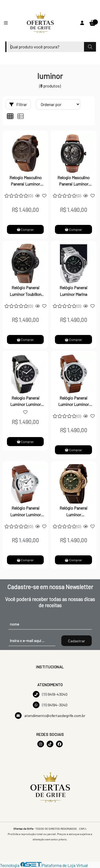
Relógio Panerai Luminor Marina (73, 291)
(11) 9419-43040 (50, 694)
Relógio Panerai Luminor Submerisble (73, 512)
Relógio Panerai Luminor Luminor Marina (73, 402)
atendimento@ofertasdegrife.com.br (50, 716)
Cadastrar (77, 641)
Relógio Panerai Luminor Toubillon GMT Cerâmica (25, 291)
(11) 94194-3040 (50, 705)
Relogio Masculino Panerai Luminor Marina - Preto (25, 181)
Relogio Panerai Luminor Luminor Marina (25, 402)
